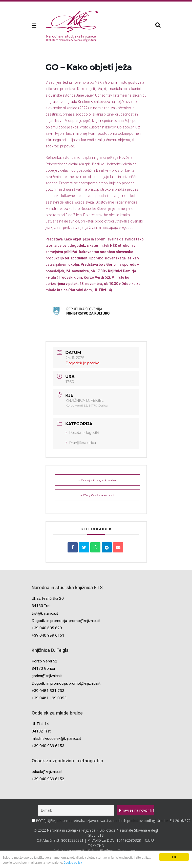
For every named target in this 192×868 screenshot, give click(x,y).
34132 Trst (41, 731)
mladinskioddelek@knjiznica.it (56, 739)
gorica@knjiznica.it (47, 676)
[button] (34, 26)
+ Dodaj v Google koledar (97, 480)
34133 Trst (41, 606)
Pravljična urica (81, 443)
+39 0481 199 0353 (49, 698)
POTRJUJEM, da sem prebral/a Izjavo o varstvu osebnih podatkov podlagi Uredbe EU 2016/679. (114, 821)
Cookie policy (73, 863)
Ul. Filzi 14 (40, 724)
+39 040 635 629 (47, 628)
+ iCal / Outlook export (97, 495)
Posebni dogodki (83, 433)
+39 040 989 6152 (48, 779)
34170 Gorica (43, 669)
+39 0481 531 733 (48, 691)
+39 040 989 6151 (48, 635)
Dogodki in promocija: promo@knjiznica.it (66, 621)
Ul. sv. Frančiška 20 (48, 598)
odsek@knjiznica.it (47, 772)
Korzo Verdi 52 (45, 661)
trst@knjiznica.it (45, 613)
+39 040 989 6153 (48, 746)
